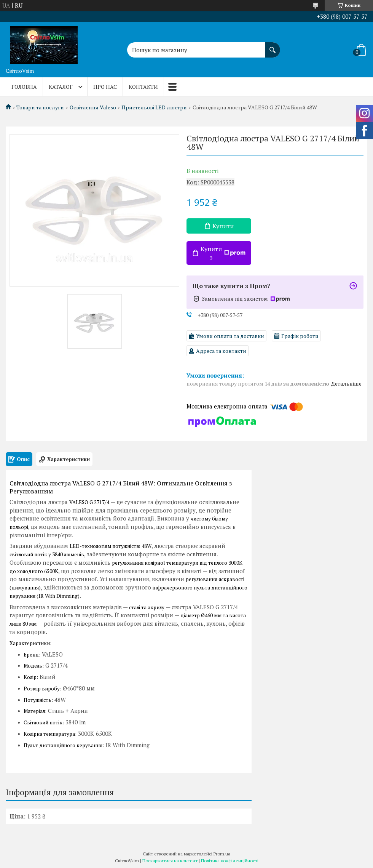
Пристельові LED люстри (154, 107)
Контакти (143, 87)
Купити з (223, 253)
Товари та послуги (40, 107)
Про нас (105, 87)
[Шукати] (273, 46)
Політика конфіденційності (230, 861)
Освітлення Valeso (93, 107)
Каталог (61, 87)
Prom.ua (222, 854)
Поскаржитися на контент (170, 861)
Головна (24, 87)
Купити (223, 226)
